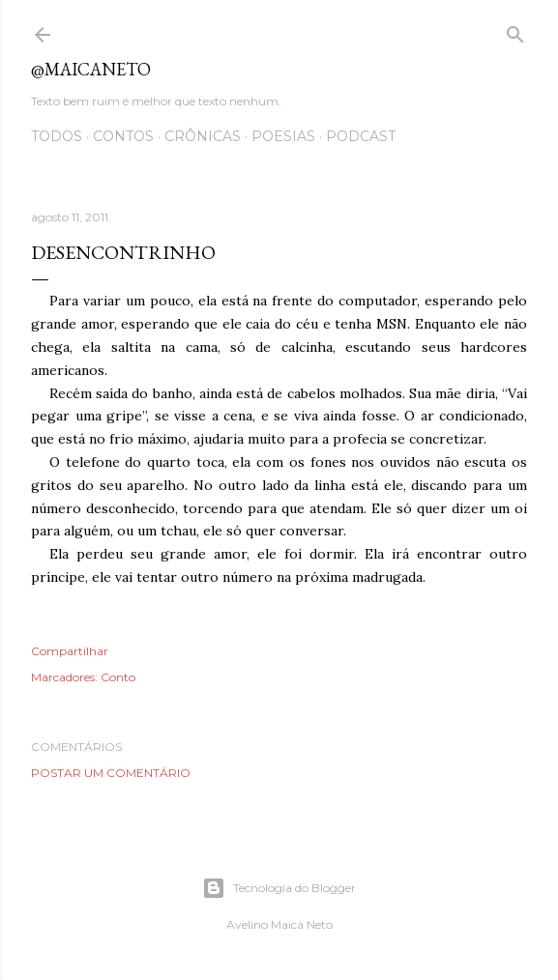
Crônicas (203, 136)
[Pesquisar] (515, 30)
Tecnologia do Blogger (279, 888)
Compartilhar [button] (70, 651)
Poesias (283, 136)
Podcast (361, 136)
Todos (57, 136)
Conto (118, 677)
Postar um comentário (111, 773)
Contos (123, 136)
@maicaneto (91, 69)
